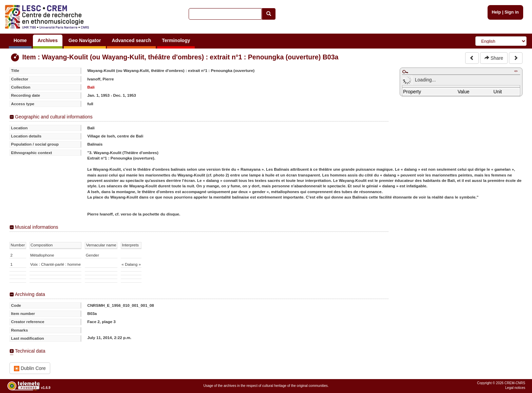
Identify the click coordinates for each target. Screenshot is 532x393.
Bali (91, 87)
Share (494, 58)
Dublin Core (30, 368)
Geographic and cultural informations (54, 117)
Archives (48, 40)
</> (516, 71)
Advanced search (131, 40)
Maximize (405, 72)
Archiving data (30, 294)
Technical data (30, 351)
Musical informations (37, 227)
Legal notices (515, 388)
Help (496, 12)
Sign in (512, 12)
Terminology (176, 40)
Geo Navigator (85, 40)
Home (20, 40)
